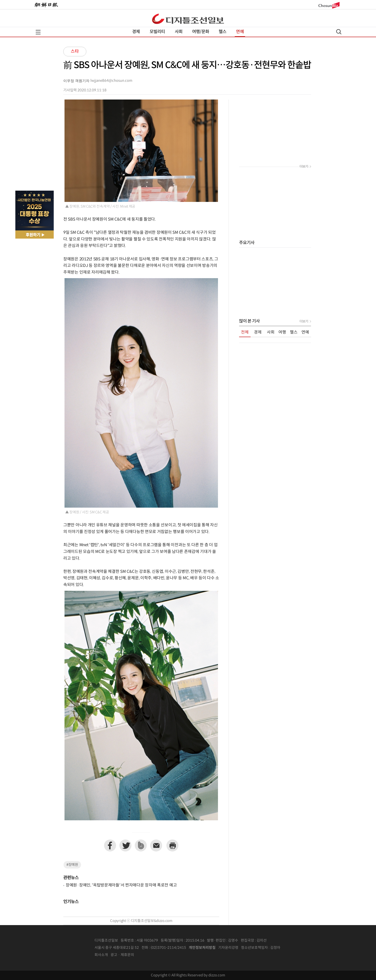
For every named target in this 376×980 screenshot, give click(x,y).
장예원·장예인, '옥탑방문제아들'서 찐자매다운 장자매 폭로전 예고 (121, 885)
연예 (240, 32)
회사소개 (101, 955)
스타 (75, 51)
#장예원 (72, 865)
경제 (136, 32)
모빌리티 (157, 32)
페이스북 (110, 845)
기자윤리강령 (228, 948)
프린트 (172, 845)
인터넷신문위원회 (296, 948)
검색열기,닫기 (339, 32)
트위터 (125, 845)
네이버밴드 (141, 845)
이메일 (156, 845)
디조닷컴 (188, 19)
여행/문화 (201, 32)
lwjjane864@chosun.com (111, 81)
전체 (245, 332)
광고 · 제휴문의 (122, 955)
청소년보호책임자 (254, 948)
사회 (179, 32)
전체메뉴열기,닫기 (38, 32)
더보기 (304, 167)
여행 (282, 332)
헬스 (223, 32)
